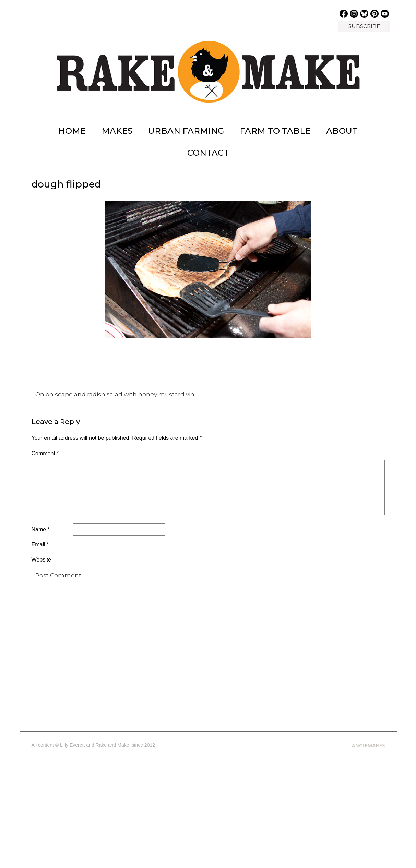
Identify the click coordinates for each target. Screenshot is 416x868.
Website (41, 560)
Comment (45, 453)
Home (72, 131)
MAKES (117, 131)
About (342, 131)
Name (41, 529)
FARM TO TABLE (275, 131)
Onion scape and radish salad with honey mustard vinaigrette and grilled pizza (120, 394)
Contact (208, 153)
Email (40, 545)
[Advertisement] (208, 672)
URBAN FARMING (186, 131)
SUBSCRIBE (364, 26)
